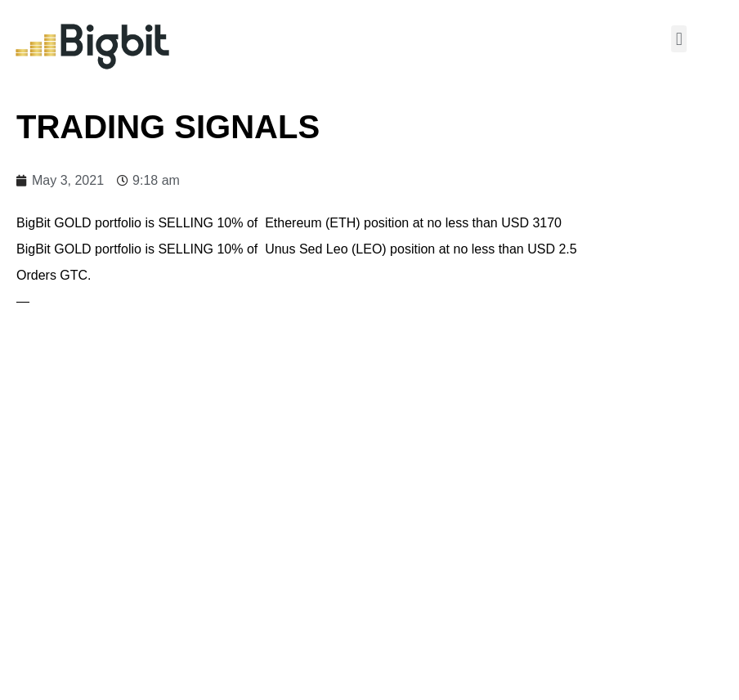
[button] (679, 39)
